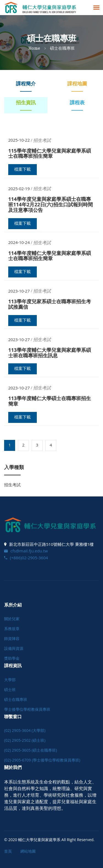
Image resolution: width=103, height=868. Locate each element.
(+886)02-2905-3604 (26, 558)
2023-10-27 (19, 291)
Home (34, 48)
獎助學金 (12, 658)
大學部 (10, 680)
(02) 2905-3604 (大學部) (25, 730)
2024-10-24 (19, 242)
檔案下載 (23, 169)
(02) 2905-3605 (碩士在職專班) (30, 750)
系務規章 (12, 629)
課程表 (77, 102)
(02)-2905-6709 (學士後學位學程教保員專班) (42, 760)
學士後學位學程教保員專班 (27, 709)
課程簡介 (26, 83)
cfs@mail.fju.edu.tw (26, 551)
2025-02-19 (19, 189)
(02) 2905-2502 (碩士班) (25, 740)
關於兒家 (12, 619)
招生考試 (12, 485)
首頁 (8, 851)
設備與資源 (14, 648)
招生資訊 (26, 102)
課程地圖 (77, 83)
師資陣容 (12, 638)
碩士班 (10, 689)
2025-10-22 (19, 140)
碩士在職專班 (16, 699)
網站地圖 (28, 851)
